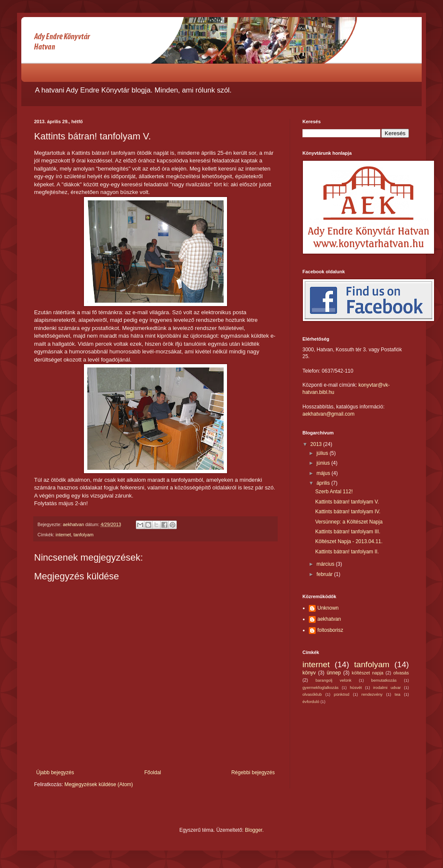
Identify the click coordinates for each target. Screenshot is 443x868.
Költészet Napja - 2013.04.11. (349, 541)
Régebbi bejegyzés (253, 773)
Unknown (328, 608)
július (323, 453)
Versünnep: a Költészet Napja (349, 522)
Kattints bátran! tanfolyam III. (348, 532)
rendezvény (372, 694)
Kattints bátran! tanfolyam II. (347, 552)
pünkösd (342, 694)
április (324, 483)
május (324, 473)
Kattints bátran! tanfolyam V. (347, 502)
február (325, 574)
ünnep (334, 673)
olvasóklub (312, 694)
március (326, 564)
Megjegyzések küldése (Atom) (99, 784)
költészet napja (368, 673)
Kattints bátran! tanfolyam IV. (348, 512)
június (324, 463)
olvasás (401, 673)
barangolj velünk (334, 680)
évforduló (311, 702)
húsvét (356, 687)
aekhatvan (329, 619)
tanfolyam (84, 535)
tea (398, 694)
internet (63, 535)
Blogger (254, 830)
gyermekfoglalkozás (321, 687)
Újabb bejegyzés (55, 773)
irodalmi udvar (387, 687)
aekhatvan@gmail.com (328, 414)
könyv (309, 673)
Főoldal (153, 773)
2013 (317, 444)
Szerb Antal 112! (334, 492)
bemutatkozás (384, 680)
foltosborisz (330, 630)
